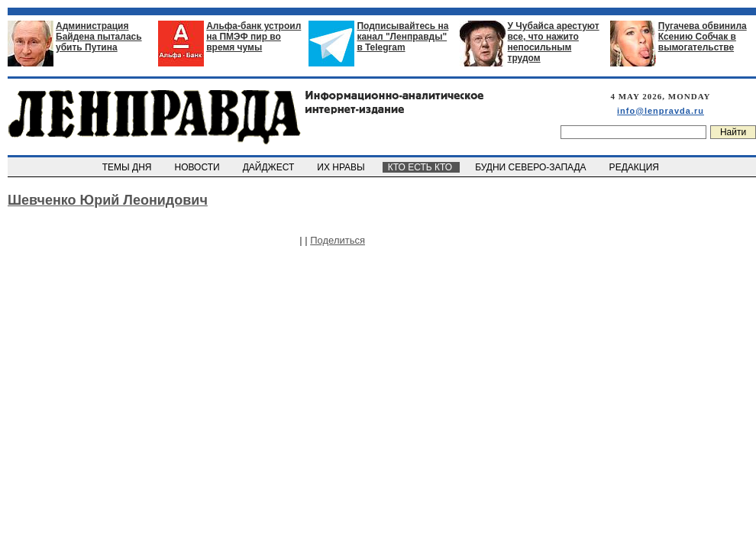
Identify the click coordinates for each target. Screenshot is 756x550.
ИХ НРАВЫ (342, 167)
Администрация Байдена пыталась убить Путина (99, 37)
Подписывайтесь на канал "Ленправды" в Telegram (402, 37)
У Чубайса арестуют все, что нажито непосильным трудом (554, 42)
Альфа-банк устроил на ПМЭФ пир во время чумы (254, 37)
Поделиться (338, 240)
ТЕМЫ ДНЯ (128, 167)
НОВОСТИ (199, 167)
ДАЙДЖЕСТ (270, 167)
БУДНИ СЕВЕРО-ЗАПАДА (531, 167)
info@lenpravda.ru (661, 111)
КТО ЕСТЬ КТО (421, 167)
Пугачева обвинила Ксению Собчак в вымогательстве (703, 37)
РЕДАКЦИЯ (635, 167)
